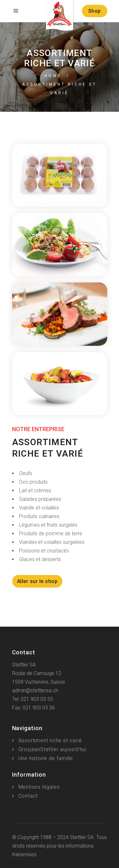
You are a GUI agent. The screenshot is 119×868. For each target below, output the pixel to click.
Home (53, 76)
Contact (28, 796)
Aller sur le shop (37, 581)
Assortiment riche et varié (50, 740)
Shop (95, 11)
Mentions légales (39, 787)
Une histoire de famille (46, 758)
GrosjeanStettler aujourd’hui (52, 749)
